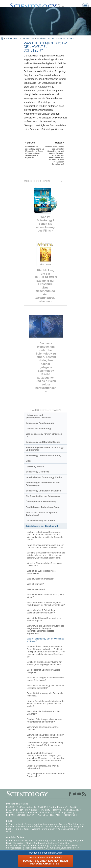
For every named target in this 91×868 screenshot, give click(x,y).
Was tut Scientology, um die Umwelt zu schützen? (46, 640)
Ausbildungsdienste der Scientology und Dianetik (45, 449)
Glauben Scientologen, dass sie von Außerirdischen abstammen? (44, 720)
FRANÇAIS (12, 810)
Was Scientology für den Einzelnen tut (44, 435)
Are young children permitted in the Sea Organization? (46, 775)
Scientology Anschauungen (40, 423)
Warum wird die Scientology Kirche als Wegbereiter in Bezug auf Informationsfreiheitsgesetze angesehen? (45, 630)
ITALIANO (55, 815)
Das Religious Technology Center (43, 507)
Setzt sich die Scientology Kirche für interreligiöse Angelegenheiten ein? (44, 663)
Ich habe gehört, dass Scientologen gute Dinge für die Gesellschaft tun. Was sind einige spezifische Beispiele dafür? (45, 536)
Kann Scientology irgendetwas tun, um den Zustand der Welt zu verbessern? (45, 546)
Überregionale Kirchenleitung (41, 502)
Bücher (10, 829)
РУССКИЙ (45, 810)
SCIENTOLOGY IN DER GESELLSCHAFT (56, 38)
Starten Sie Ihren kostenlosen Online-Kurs (48, 843)
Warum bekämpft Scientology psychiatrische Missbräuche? (41, 611)
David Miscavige (15, 843)
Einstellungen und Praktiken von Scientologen (43, 484)
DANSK (73, 807)
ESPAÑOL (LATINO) (64, 813)
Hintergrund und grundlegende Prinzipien (39, 416)
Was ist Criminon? (36, 584)
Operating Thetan (35, 466)
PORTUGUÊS (70, 815)
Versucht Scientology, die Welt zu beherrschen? (43, 767)
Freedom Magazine (33, 848)
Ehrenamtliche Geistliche (41, 827)
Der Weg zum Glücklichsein (60, 848)
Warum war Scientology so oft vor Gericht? (43, 728)
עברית (24, 810)
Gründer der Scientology (39, 429)
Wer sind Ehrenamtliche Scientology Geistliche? (44, 564)
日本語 (34, 810)
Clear (29, 461)
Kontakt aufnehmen (68, 829)
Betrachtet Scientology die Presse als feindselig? (45, 694)
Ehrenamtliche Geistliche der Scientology (28, 845)
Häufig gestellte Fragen (69, 827)
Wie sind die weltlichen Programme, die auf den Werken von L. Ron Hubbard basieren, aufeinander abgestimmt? (46, 555)
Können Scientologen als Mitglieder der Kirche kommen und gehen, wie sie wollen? (46, 704)
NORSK (34, 813)
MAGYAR (23, 813)
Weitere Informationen (44, 829)
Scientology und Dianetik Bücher (43, 442)
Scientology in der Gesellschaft (42, 526)
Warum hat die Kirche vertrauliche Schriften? (43, 713)
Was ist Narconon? (36, 589)
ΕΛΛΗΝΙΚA (42, 815)
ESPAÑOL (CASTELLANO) (20, 815)
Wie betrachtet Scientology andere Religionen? (43, 671)
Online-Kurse (23, 829)
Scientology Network (47, 841)
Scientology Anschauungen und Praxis (45, 824)
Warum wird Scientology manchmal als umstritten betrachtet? (46, 687)
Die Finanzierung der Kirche (40, 521)
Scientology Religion (71, 841)
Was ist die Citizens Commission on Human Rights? (44, 619)
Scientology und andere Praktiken (43, 491)
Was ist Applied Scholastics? (41, 579)
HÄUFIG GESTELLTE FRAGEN (20, 38)
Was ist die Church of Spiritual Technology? (42, 514)
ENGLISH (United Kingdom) (53, 807)
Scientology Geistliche (38, 472)
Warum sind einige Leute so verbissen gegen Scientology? (45, 679)
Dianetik (29, 841)
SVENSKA (45, 813)
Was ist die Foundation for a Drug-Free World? (46, 596)
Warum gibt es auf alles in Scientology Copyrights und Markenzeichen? (45, 736)
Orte (8, 832)
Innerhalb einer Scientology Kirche (44, 477)
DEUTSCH (12, 813)
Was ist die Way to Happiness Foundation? (41, 572)
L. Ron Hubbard (15, 824)
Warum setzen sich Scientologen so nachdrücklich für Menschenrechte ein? (46, 604)
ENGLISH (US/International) (21, 807)
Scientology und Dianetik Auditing (43, 455)
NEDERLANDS (72, 810)
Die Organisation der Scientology (43, 496)
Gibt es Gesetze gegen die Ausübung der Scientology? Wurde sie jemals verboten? (45, 745)
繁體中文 (57, 810)
